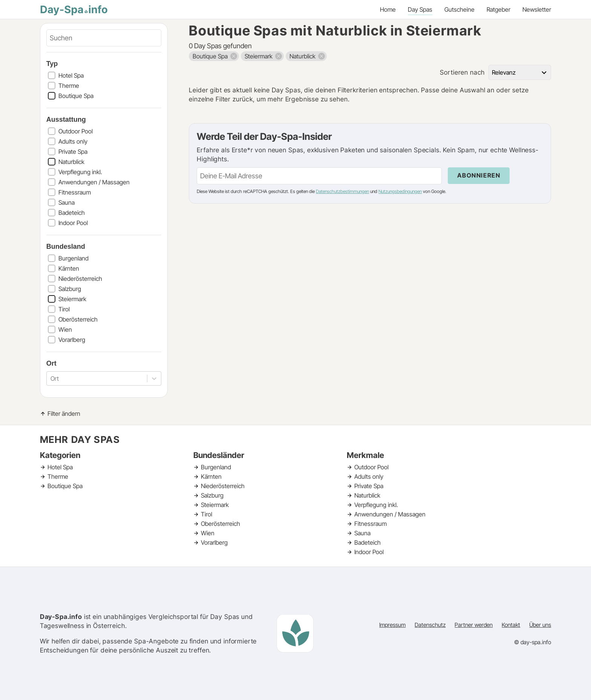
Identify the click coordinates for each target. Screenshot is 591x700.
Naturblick (71, 162)
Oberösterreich (78, 319)
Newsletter (537, 9)
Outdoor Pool (76, 131)
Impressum (392, 625)
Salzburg (70, 289)
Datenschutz (430, 625)
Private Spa (73, 152)
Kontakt (511, 625)
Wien (65, 329)
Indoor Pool (73, 223)
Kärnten (69, 268)
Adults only (73, 141)
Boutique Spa (76, 96)
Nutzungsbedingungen (400, 191)
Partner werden (474, 625)
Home (388, 9)
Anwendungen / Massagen (94, 182)
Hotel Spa (71, 75)
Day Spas (420, 9)
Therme (69, 86)
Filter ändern (64, 414)
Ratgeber (498, 9)
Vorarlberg (72, 340)
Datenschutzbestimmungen (342, 191)
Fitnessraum (75, 192)
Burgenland (73, 258)
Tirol (64, 309)
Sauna (67, 202)
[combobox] (51, 378)
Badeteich (72, 213)
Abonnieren (479, 175)
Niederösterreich (80, 279)
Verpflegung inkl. (80, 172)
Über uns (540, 625)
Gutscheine (459, 9)
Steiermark (72, 299)
